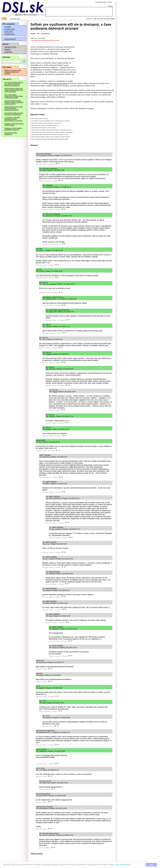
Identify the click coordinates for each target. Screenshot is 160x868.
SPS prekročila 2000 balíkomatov (11, 133)
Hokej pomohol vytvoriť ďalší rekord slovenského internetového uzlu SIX (14, 108)
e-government (45, 34)
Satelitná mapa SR (10, 39)
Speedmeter (8, 47)
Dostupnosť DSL (10, 29)
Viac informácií (123, 865)
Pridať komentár (37, 853)
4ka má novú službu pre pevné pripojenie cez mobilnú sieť (14, 114)
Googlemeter (8, 52)
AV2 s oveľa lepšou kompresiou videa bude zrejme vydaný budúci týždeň (14, 96)
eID (38, 34)
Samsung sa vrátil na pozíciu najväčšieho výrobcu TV (13, 129)
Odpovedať (39, 164)
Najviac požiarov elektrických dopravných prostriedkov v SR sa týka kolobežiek (14, 90)
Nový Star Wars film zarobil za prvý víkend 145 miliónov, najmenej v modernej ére (14, 84)
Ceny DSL (8, 27)
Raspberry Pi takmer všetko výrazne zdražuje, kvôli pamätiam (13, 72)
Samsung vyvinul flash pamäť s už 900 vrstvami (14, 124)
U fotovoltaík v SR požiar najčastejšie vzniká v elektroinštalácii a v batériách (13, 119)
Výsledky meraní (10, 34)
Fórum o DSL (9, 32)
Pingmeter (8, 49)
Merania (14, 47)
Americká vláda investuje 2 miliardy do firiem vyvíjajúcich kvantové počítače (14, 102)
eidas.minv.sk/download (58, 83)
